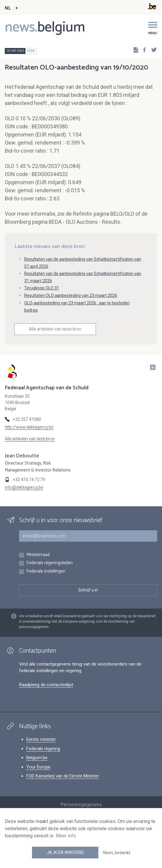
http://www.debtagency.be (29, 427)
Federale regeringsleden (49, 563)
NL (8, 8)
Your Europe (38, 767)
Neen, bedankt (117, 853)
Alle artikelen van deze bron (55, 329)
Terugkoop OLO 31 (42, 288)
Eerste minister (41, 739)
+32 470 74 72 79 (29, 480)
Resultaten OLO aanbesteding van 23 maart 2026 (71, 295)
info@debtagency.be (24, 487)
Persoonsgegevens (81, 805)
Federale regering (43, 749)
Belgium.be (37, 758)
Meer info (66, 836)
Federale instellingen (46, 572)
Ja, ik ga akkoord (65, 852)
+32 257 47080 (27, 419)
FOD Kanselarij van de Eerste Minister (63, 776)
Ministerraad (38, 555)
